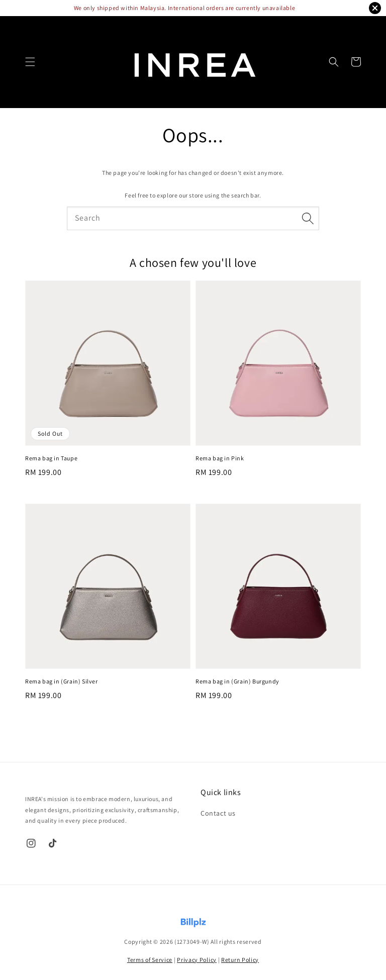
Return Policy (240, 960)
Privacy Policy (197, 960)
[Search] (308, 218)
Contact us (218, 813)
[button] (30, 62)
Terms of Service (150, 960)
